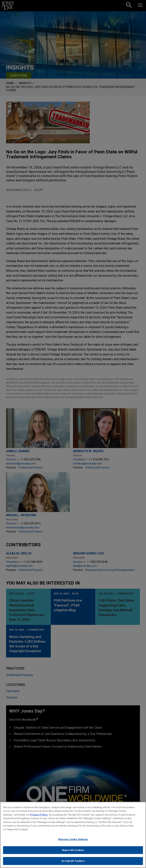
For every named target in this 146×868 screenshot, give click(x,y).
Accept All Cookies (73, 861)
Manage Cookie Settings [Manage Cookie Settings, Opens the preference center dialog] (73, 839)
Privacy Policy (39, 815)
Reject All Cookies (73, 850)
